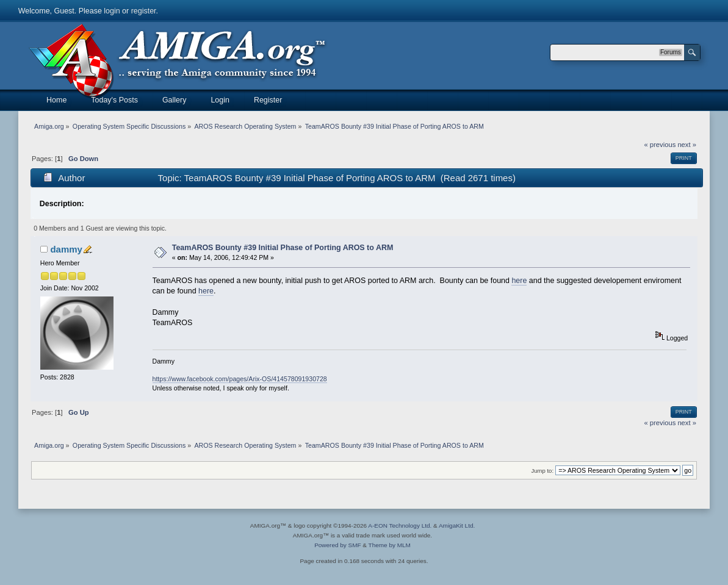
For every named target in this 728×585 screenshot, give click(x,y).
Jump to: (543, 471)
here (519, 281)
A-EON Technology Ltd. (400, 526)
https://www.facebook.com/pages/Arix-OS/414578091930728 (240, 379)
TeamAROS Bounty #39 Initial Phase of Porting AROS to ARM (283, 248)
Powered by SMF (337, 545)
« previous (660, 145)
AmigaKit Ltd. (457, 526)
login (112, 11)
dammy (66, 249)
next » (687, 145)
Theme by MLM (390, 545)
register (144, 11)
